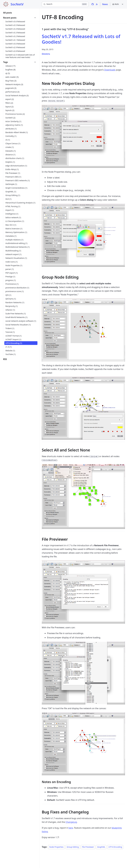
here (71, 828)
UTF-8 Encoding (115, 847)
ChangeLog (71, 822)
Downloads (110, 70)
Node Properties (56, 847)
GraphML (101, 847)
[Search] (65, 4)
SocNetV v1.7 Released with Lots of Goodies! (81, 39)
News (105, 4)
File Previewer (88, 847)
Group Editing (73, 847)
